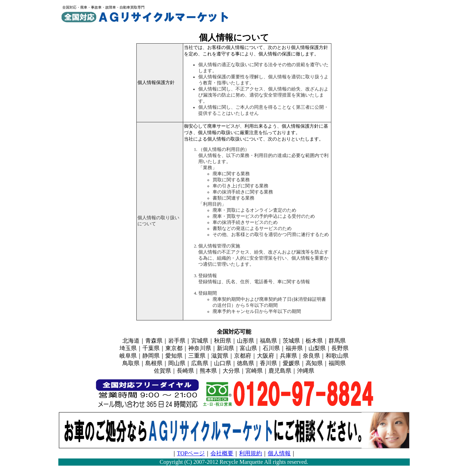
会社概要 (222, 453)
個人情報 (279, 453)
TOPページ (191, 453)
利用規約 (251, 453)
